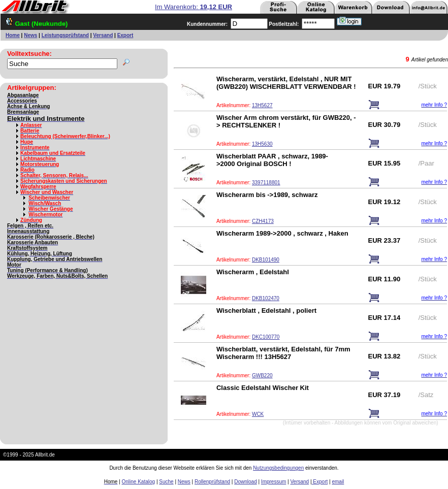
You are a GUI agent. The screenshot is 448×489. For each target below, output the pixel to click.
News (30, 35)
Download (245, 482)
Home (13, 35)
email (338, 482)
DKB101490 (266, 260)
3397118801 (266, 183)
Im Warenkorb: (194, 7)
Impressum (274, 482)
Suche (166, 482)
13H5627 (262, 105)
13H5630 (262, 144)
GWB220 (262, 376)
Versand (103, 35)
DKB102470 (266, 298)
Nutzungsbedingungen (278, 468)
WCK (258, 414)
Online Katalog (139, 482)
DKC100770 (266, 337)
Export (125, 35)
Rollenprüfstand (212, 482)
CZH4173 (263, 221)
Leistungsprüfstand (65, 35)
